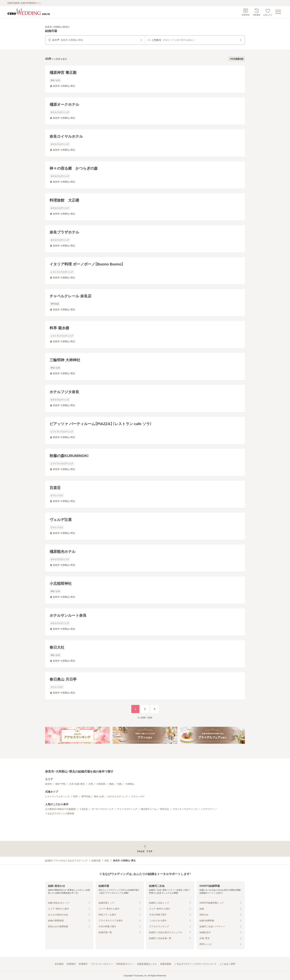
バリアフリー (208, 809)
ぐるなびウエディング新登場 (60, 813)
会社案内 (59, 964)
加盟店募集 (166, 964)
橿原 (111, 784)
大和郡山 (130, 784)
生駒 (119, 784)
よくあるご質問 (227, 964)
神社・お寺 (99, 797)
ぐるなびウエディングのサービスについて (195, 964)
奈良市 (48, 784)
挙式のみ (165, 809)
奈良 (107, 861)
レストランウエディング (57, 797)
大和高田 (101, 784)
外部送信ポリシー (125, 964)
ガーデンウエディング (102, 809)
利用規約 (71, 964)
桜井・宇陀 (60, 784)
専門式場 (86, 797)
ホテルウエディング (118, 797)
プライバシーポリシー (102, 964)
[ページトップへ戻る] (145, 849)
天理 (91, 784)
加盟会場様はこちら (147, 964)
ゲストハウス (138, 797)
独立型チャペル (149, 809)
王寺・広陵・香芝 (77, 784)
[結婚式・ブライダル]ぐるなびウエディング (66, 861)
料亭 (75, 797)
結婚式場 (96, 861)
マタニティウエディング (185, 809)
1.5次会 (84, 809)
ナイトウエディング (127, 809)
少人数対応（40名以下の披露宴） (61, 809)
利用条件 (83, 964)
